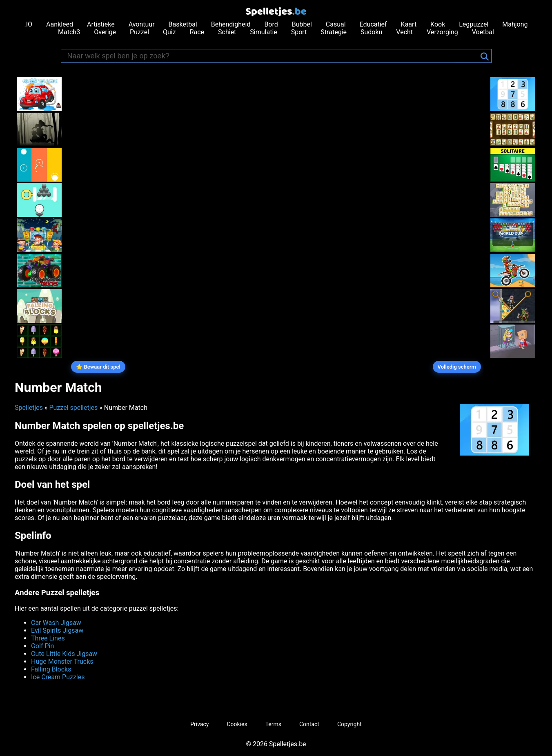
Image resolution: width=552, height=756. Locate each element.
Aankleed (60, 24)
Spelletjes (29, 408)
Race (197, 32)
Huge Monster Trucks (62, 661)
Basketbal (183, 24)
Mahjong (515, 24)
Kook (438, 24)
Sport (299, 32)
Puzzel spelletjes (73, 408)
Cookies (237, 724)
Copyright (349, 724)
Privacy (199, 724)
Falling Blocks (51, 669)
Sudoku (371, 32)
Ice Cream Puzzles (58, 677)
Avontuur (142, 24)
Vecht (404, 32)
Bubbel (302, 24)
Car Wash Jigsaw (56, 623)
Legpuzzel (474, 24)
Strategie (334, 32)
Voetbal (483, 32)
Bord (271, 24)
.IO (29, 24)
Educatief (373, 24)
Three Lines (48, 638)
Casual (336, 24)
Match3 (69, 32)
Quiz (169, 32)
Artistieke (101, 24)
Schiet (227, 32)
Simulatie (263, 32)
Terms (273, 724)
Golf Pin (42, 646)
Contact (309, 724)
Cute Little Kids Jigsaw (64, 654)
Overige (105, 32)
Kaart (409, 24)
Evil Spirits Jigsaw (57, 630)
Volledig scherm (457, 367)
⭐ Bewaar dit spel (98, 367)
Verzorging (442, 32)
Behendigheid (231, 24)
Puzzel (139, 32)
